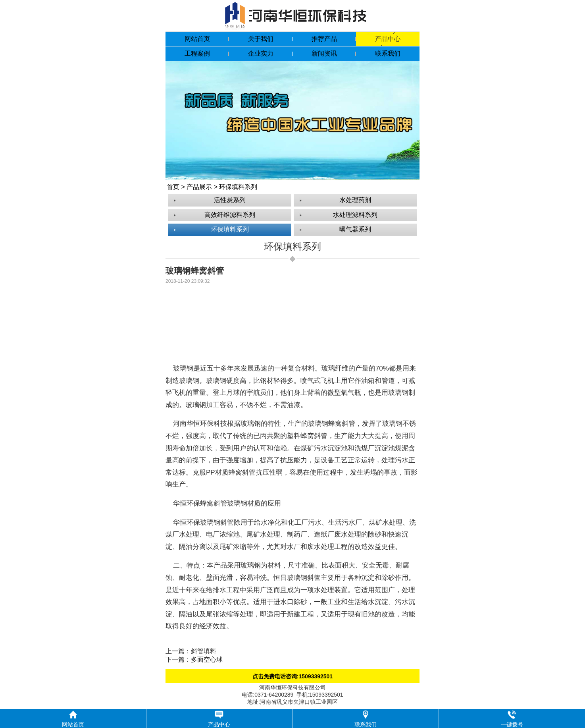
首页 (173, 187)
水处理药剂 (355, 200)
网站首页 (197, 39)
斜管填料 (204, 651)
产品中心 (388, 39)
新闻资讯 (324, 53)
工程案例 (197, 53)
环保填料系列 (238, 187)
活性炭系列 (230, 200)
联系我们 (388, 53)
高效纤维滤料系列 (230, 215)
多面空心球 (207, 659)
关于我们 (261, 39)
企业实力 (261, 53)
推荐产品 (324, 39)
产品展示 (199, 187)
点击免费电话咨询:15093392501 (292, 676)
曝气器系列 (355, 229)
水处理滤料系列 (355, 215)
